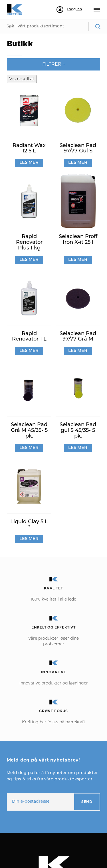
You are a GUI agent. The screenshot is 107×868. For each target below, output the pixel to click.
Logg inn (69, 10)
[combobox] (53, 27)
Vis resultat (22, 79)
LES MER (29, 163)
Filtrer (54, 64)
